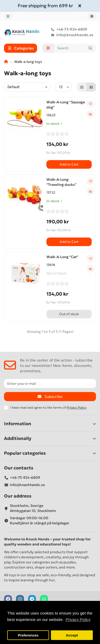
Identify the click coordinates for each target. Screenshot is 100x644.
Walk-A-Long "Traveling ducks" (61, 182)
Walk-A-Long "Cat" (62, 257)
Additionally (50, 438)
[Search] (75, 48)
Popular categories (50, 453)
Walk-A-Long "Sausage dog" (66, 105)
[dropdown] (8, 16)
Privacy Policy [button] (78, 619)
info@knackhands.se (71, 35)
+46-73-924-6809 (68, 29)
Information (50, 424)
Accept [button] (72, 635)
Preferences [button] (28, 635)
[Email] (50, 383)
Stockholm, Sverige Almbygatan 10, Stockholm (33, 508)
